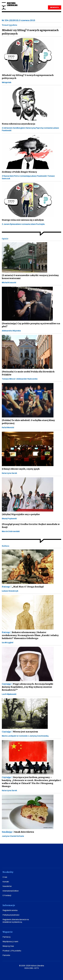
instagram (27, 861)
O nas (5, 877)
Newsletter (7, 886)
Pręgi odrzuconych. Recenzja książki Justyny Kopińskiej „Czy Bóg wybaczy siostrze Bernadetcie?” (27, 687)
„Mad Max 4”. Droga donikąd (23, 587)
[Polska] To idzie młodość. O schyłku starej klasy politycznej (28, 422)
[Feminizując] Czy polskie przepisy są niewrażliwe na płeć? (31, 325)
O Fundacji (7, 895)
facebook (11, 861)
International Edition (11, 891)
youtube (19, 861)
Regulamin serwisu (10, 910)
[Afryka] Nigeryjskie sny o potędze (21, 514)
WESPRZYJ (55, 7)
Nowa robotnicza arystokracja (18, 124)
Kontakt (6, 882)
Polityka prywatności (11, 915)
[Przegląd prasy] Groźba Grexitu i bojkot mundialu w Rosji (31, 526)
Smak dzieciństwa (18, 832)
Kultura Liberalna (10, 6)
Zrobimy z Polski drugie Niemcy (19, 172)
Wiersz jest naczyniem (20, 732)
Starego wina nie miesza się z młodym (23, 220)
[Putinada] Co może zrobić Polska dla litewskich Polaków (28, 373)
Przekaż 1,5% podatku (12, 951)
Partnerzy (7, 937)
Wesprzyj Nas (8, 946)
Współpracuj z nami (10, 942)
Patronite (6, 955)
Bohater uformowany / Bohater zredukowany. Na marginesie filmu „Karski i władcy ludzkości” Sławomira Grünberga (30, 635)
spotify (52, 861)
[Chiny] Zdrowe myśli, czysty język (21, 469)
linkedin (44, 861)
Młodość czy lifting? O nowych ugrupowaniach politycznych (28, 77)
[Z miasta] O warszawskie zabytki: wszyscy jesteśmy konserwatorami (30, 277)
